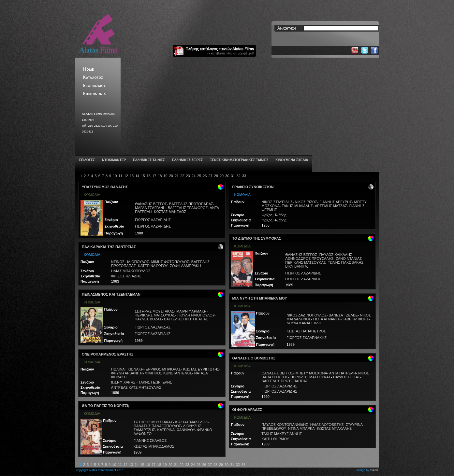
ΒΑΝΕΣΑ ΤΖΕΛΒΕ (343, 315)
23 (188, 176)
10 (115, 176)
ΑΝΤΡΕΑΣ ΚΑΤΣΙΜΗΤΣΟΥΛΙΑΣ (136, 387)
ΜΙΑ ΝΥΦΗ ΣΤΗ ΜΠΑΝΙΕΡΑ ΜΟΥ (260, 298)
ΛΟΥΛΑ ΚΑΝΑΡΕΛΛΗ (304, 323)
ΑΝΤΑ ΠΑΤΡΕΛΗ (343, 373)
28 (216, 176)
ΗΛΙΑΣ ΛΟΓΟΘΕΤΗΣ (327, 425)
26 (205, 176)
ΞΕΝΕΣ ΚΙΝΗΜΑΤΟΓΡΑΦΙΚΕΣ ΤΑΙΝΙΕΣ (239, 160)
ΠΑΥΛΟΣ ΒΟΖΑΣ (148, 319)
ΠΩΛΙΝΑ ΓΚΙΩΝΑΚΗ (127, 369)
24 (194, 176)
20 (171, 176)
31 (233, 176)
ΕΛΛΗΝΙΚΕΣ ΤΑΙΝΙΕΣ (148, 160)
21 (177, 176)
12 (126, 176)
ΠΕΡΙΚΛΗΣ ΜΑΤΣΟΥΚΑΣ (155, 315)
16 (149, 176)
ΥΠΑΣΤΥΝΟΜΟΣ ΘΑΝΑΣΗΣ (105, 187)
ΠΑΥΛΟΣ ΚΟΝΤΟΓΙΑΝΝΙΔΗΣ (285, 425)
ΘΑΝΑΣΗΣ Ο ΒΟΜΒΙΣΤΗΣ (254, 358)
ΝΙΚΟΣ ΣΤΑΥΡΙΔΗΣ (277, 202)
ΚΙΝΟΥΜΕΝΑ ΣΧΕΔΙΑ (291, 160)
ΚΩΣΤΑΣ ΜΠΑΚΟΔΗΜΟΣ (154, 446)
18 (160, 176)
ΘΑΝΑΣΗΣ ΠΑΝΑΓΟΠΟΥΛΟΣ (157, 426)
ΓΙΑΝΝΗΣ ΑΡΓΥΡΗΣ (336, 202)
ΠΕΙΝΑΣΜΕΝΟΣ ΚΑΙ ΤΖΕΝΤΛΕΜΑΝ (111, 294)
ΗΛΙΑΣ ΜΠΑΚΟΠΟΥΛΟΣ (131, 271)
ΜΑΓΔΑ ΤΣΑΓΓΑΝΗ (150, 208)
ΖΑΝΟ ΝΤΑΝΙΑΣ (349, 259)
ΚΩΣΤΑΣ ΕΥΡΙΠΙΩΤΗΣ (201, 369)
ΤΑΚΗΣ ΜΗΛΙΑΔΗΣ (297, 206)
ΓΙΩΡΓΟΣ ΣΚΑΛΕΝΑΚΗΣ (307, 338)
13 (132, 176)
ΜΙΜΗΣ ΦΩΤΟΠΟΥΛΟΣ (170, 262)
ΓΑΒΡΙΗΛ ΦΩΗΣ (356, 319)
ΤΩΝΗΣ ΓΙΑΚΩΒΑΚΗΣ (346, 262)
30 (227, 176)
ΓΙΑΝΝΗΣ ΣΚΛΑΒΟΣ (150, 441)
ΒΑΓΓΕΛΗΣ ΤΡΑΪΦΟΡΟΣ (188, 208)
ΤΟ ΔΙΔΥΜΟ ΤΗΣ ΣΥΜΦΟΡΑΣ (257, 238)
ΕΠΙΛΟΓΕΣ (86, 160)
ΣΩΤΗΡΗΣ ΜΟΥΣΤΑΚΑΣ (154, 311)
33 (244, 176)
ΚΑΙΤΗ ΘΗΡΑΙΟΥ (275, 439)
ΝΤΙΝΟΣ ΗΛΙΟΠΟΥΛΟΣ (130, 262)
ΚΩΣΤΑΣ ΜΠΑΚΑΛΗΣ (334, 428)
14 (137, 176)
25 (199, 176)
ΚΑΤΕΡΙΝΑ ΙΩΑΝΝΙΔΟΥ (176, 430)
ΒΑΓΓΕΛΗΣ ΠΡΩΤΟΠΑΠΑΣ (191, 204)
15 (143, 176)
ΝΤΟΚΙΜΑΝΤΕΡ (113, 160)
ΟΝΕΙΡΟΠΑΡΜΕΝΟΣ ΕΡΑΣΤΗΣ (108, 354)
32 (239, 176)
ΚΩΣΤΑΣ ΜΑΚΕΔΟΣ (170, 212)
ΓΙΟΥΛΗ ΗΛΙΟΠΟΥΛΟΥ (196, 315)
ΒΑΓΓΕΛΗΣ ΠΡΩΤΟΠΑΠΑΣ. (186, 319)
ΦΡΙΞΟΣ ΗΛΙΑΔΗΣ (126, 276)
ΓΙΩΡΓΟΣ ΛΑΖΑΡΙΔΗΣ (153, 220)
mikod (374, 470)
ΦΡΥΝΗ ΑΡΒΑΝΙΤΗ (127, 373)
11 (120, 176)
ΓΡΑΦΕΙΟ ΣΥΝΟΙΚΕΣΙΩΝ (253, 187)
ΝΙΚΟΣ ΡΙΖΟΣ (306, 202)
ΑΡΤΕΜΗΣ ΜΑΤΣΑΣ (331, 206)
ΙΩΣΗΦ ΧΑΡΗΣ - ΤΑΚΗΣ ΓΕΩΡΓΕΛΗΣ (142, 382)
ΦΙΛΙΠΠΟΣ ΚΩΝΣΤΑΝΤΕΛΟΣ (168, 373)
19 (165, 176)
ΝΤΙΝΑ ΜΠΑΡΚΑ (301, 428)
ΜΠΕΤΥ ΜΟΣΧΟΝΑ (311, 373)
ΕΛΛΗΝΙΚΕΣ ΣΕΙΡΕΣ (187, 160)
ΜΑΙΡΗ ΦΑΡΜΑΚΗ (191, 311)
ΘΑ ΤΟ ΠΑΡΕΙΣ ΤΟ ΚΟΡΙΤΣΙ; (105, 406)
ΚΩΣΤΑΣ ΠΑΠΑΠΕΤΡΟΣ (306, 331)
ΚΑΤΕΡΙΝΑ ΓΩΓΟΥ (153, 266)
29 (222, 176)
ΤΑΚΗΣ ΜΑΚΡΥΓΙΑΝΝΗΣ (282, 434)
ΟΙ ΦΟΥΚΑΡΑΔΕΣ (247, 410)
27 (210, 176)
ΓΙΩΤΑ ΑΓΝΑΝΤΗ (327, 319)
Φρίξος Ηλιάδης (274, 215)
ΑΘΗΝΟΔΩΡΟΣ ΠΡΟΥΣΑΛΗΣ (309, 259)
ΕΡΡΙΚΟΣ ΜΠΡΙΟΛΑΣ (163, 369)
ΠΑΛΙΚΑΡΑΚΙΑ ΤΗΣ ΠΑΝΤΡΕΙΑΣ (109, 247)
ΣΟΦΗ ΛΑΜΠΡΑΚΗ (185, 266)
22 (182, 176)
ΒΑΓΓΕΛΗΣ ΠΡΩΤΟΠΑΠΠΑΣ (285, 381)
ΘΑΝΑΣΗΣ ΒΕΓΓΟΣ (151, 204)
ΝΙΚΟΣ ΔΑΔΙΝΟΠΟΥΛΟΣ (307, 315)
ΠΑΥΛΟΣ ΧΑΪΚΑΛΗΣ (336, 255)
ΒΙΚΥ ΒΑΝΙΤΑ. (297, 266)
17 (154, 176)
